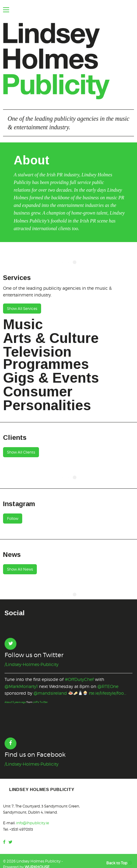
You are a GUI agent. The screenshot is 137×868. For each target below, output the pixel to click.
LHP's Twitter (40, 702)
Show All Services (22, 309)
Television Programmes (46, 358)
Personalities (47, 405)
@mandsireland (50, 693)
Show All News (20, 569)
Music (23, 324)
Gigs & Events (51, 378)
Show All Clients (21, 452)
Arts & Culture (51, 338)
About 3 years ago (15, 702)
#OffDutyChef (79, 679)
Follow (13, 519)
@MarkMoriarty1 (21, 686)
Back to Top (120, 863)
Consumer (38, 392)
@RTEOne (108, 686)
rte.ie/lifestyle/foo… (108, 693)
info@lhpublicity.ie (33, 823)
